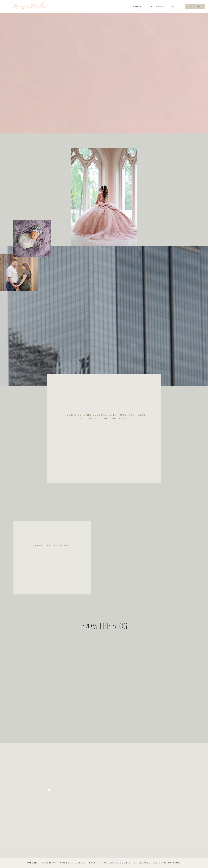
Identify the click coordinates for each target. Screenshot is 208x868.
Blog (174, 6)
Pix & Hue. (174, 863)
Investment (155, 6)
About (136, 6)
